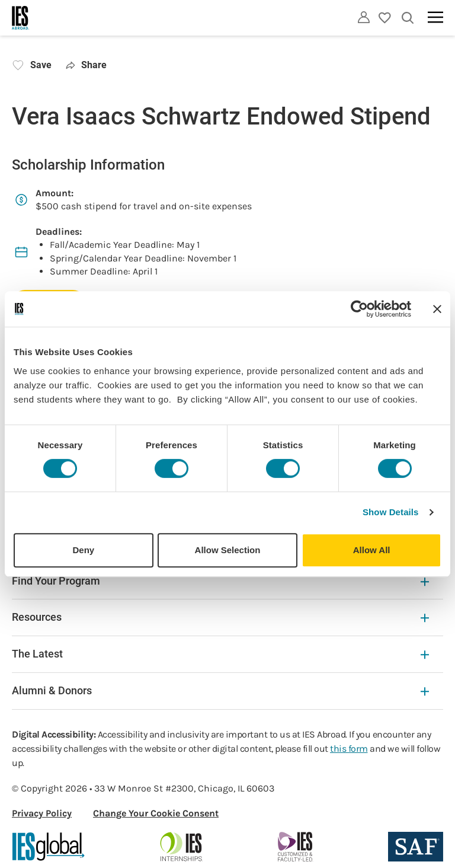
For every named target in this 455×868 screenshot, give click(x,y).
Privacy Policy (42, 813)
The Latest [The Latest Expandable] (220, 654)
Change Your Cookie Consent (156, 813)
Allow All (372, 550)
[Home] (21, 18)
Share (86, 65)
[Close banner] (437, 309)
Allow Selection (228, 550)
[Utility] (364, 17)
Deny (83, 550)
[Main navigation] (435, 17)
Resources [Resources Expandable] (220, 617)
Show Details (391, 512)
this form (349, 749)
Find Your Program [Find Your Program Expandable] (220, 581)
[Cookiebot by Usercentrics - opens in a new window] (359, 309)
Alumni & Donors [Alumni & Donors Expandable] (220, 690)
